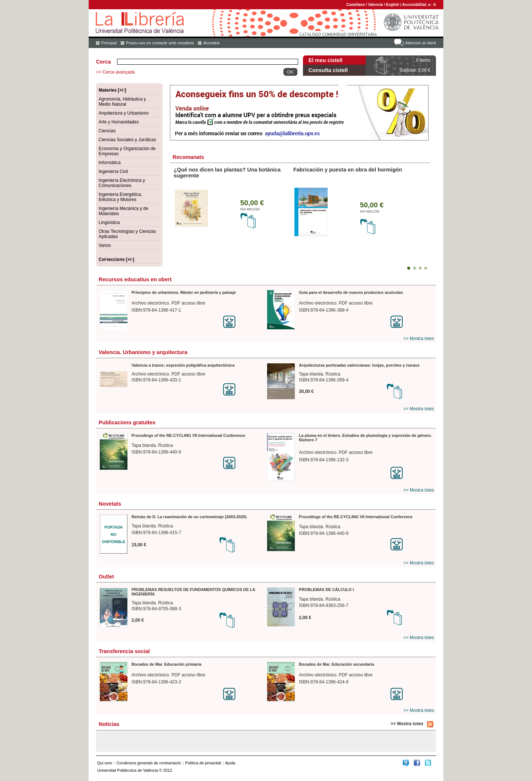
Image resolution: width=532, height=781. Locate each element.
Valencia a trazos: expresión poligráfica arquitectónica (183, 365)
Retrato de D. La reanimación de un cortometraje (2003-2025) (189, 517)
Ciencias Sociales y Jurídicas (127, 140)
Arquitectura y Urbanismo (124, 113)
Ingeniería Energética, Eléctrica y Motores (120, 197)
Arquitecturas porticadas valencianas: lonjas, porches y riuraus (359, 365)
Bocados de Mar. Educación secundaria (336, 664)
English (393, 5)
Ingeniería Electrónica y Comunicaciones (122, 183)
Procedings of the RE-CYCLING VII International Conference (188, 435)
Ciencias (107, 131)
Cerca (103, 62)
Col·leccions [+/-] (116, 259)
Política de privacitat (203, 763)
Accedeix (212, 43)
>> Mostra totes (419, 339)
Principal (109, 43)
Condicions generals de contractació (149, 763)
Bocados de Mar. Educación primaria (166, 664)
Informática (110, 163)
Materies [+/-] (112, 90)
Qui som (105, 763)
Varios (105, 245)
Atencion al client (421, 43)
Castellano (356, 5)
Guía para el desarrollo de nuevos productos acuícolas (351, 292)
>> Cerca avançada (115, 72)
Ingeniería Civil (113, 172)
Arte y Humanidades (119, 122)
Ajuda (230, 763)
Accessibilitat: (415, 5)
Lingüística (109, 223)
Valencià (375, 5)
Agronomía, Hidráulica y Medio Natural (122, 102)
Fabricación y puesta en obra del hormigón (348, 170)
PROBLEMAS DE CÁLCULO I (326, 590)
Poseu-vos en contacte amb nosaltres (160, 43)
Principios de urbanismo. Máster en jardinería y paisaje (184, 292)
